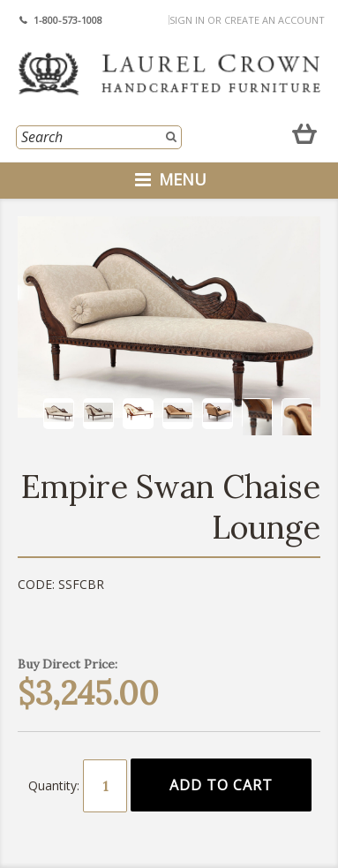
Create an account (274, 20)
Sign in (187, 20)
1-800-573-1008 (68, 20)
